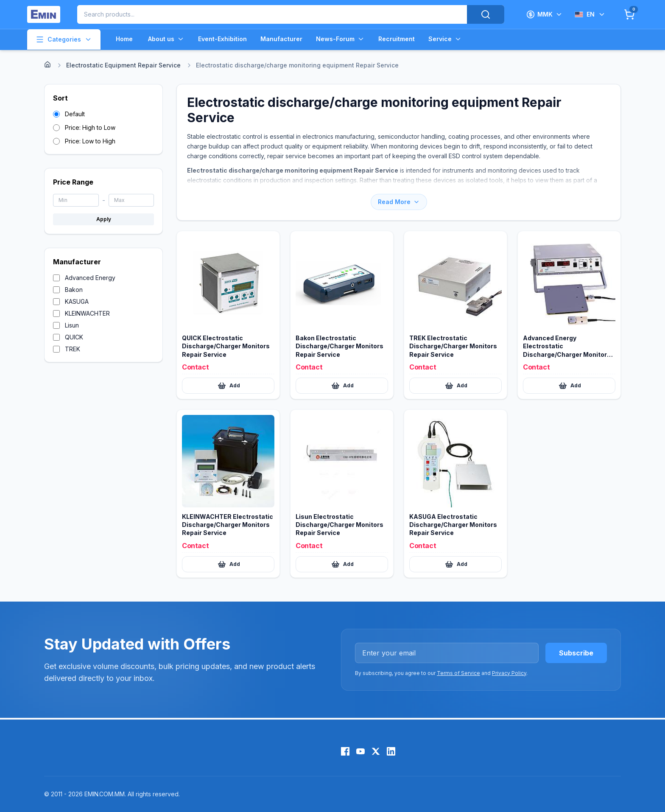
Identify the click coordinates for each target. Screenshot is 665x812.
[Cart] (629, 14)
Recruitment (397, 39)
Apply (104, 219)
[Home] (47, 64)
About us (166, 39)
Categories (64, 39)
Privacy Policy (509, 673)
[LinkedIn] (391, 751)
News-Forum (340, 39)
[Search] (486, 14)
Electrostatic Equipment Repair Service (123, 65)
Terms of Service (458, 673)
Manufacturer (281, 39)
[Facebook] (345, 751)
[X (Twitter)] (376, 751)
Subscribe (576, 653)
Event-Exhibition (222, 39)
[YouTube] (360, 751)
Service (445, 39)
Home (124, 39)
